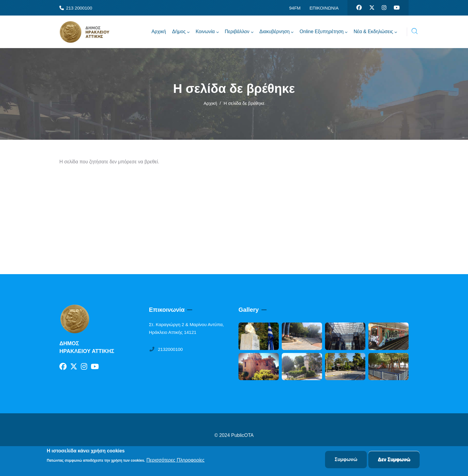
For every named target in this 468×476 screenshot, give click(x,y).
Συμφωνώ (346, 460)
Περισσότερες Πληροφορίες (175, 460)
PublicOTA (243, 435)
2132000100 (166, 349)
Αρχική (210, 103)
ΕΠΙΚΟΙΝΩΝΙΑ (324, 8)
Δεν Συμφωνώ (394, 460)
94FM (295, 8)
